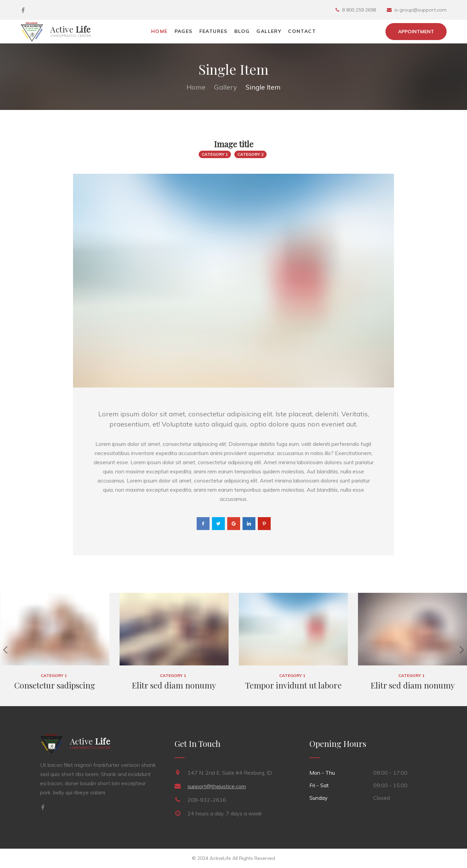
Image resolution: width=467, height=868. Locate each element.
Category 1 (215, 154)
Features (213, 31)
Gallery (269, 31)
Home (159, 31)
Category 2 (250, 154)
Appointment (416, 32)
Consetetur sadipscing (55, 685)
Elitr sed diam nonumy (174, 685)
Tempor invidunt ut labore (293, 685)
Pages (184, 31)
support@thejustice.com (217, 786)
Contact (302, 31)
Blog (242, 31)
